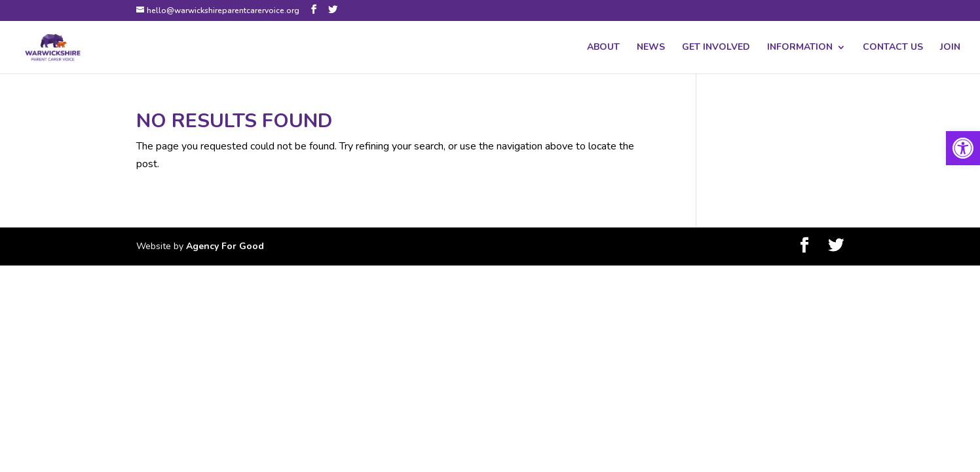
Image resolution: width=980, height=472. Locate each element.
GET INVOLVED (716, 48)
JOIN (950, 48)
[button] (963, 148)
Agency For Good (225, 246)
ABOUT (603, 48)
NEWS (651, 48)
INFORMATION (800, 48)
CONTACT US (893, 48)
